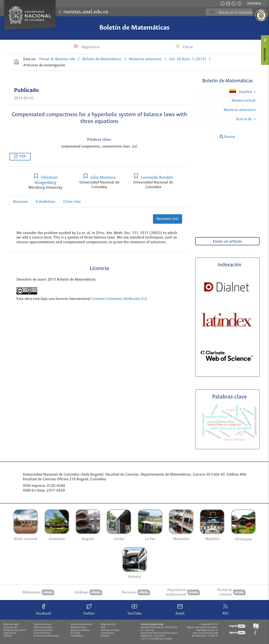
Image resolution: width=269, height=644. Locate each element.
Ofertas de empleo (43, 627)
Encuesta (76, 633)
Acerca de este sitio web (206, 633)
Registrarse (90, 47)
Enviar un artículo (227, 241)
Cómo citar (72, 202)
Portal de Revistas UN (57, 59)
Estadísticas (46, 202)
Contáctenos (107, 633)
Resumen (21, 202)
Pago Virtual (10, 633)
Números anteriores (145, 59)
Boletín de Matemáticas (134, 28)
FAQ (103, 627)
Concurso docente (43, 630)
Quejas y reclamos (80, 630)
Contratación (11, 627)
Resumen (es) (168, 219)
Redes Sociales (78, 627)
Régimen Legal (11, 624)
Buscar (228, 137)
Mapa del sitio (108, 624)
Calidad (8, 636)
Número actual (244, 101)
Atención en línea (110, 630)
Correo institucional (81, 624)
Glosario (105, 636)
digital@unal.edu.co (207, 630)
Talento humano (42, 624)
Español (241, 91)
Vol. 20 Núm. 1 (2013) (188, 59)
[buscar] (236, 12)
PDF (23, 157)
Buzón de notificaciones (46, 636)
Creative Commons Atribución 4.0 (119, 299)
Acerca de (244, 119)
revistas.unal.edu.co (86, 12)
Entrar (187, 47)
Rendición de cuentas (15, 630)
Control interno (42, 633)
